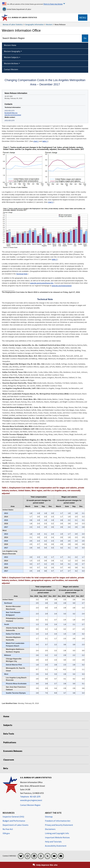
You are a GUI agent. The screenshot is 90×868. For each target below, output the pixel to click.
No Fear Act (8, 829)
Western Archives (11, 63)
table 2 (54, 259)
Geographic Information (34, 24)
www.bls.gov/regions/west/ (62, 286)
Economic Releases (13, 751)
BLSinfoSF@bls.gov (11, 113)
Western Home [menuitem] (10, 45)
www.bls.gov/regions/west (13, 115)
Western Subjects (11, 57)
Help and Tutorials (53, 842)
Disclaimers (50, 829)
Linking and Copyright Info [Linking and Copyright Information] (57, 833)
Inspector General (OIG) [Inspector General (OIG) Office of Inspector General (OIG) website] (13, 817)
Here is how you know (53, 4)
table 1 (45, 141)
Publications (10, 742)
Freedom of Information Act (58, 821)
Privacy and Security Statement (59, 825)
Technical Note (22, 274)
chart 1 (36, 141)
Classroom (9, 760)
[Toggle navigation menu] (83, 18)
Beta (6, 768)
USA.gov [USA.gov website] (6, 833)
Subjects (8, 725)
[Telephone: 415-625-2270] (36, 797)
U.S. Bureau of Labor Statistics (23, 17)
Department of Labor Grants (16, 825)
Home (6, 716)
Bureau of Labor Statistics (13, 24)
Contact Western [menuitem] (11, 69)
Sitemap (49, 817)
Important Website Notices (57, 837)
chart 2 (51, 202)
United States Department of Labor (17, 9)
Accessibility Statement (56, 846)
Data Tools (9, 734)
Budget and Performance (14, 821)
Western (49, 24)
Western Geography (12, 51)
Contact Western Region (30, 805)
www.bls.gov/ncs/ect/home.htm (42, 283)
